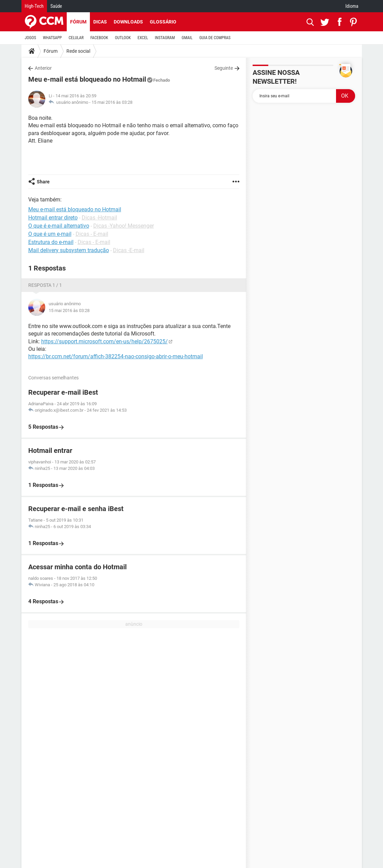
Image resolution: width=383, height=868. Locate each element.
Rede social (78, 51)
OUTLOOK (123, 38)
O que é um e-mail (50, 234)
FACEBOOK (99, 38)
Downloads (128, 22)
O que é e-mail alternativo (59, 226)
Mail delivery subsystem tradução (69, 250)
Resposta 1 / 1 (45, 285)
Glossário (163, 22)
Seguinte (224, 68)
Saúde (56, 6)
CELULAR (76, 38)
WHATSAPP (52, 38)
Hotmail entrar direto (53, 218)
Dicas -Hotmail (99, 218)
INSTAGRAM (165, 38)
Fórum (78, 22)
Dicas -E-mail (129, 250)
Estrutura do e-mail (51, 242)
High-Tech (34, 6)
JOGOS (31, 38)
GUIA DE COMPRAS (215, 38)
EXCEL (143, 38)
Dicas (100, 22)
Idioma (352, 6)
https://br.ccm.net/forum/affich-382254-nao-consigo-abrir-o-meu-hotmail (116, 356)
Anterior (43, 68)
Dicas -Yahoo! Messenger (124, 226)
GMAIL (187, 38)
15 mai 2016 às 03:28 (112, 102)
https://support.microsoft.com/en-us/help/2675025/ (105, 341)
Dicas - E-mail (92, 234)
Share (43, 182)
